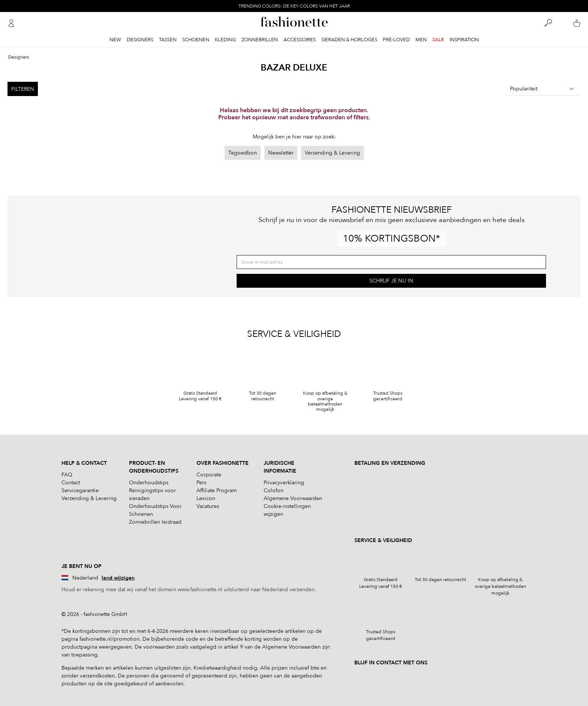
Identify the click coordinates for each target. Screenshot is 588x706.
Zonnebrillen (260, 40)
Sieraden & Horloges (349, 40)
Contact (71, 483)
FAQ (67, 475)
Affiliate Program (217, 490)
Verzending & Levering (332, 153)
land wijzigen (118, 578)
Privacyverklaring (284, 483)
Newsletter (281, 153)
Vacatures (208, 506)
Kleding (225, 40)
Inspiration (464, 40)
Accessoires (300, 40)
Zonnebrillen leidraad (155, 522)
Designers (140, 40)
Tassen (168, 40)
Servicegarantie (80, 490)
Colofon (274, 490)
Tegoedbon (243, 153)
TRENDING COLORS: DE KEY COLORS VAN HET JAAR (294, 6)
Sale (438, 40)
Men (421, 40)
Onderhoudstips (149, 483)
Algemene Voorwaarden (293, 498)
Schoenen (196, 40)
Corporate (209, 475)
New (115, 40)
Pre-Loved (396, 40)
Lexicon (206, 498)
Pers (201, 483)
